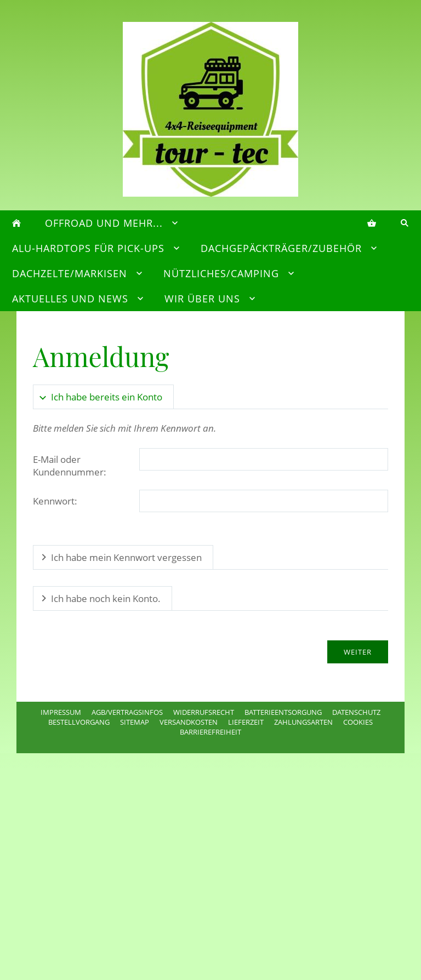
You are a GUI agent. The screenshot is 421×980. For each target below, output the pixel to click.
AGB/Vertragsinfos (127, 712)
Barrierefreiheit (210, 732)
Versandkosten (189, 722)
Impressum (61, 712)
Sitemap (135, 722)
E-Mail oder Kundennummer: (70, 466)
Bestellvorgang (79, 722)
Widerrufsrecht (204, 712)
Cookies (358, 722)
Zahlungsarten (303, 722)
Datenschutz (356, 712)
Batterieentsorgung (283, 712)
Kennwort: (55, 501)
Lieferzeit (246, 722)
